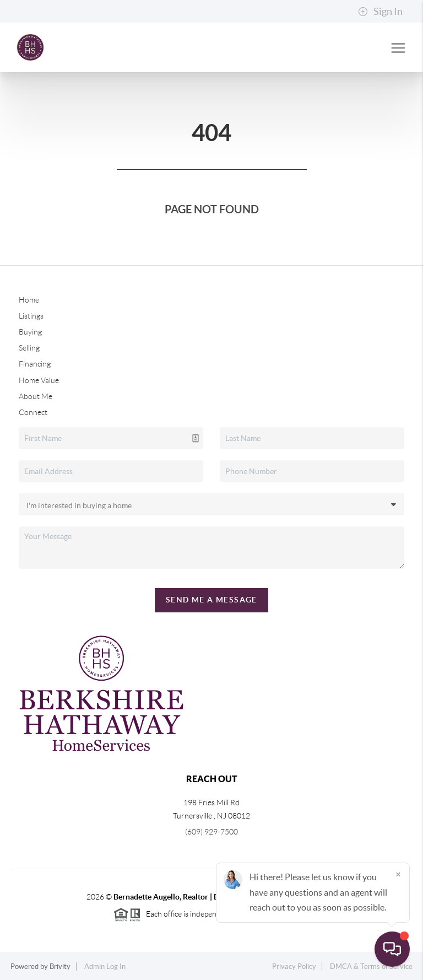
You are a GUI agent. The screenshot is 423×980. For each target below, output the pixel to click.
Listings (31, 316)
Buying (30, 332)
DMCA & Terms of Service (371, 966)
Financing (35, 364)
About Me (36, 396)
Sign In (380, 12)
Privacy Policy (294, 966)
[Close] (398, 874)
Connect (33, 412)
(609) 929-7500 (211, 832)
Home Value (39, 380)
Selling (29, 348)
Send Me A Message (211, 600)
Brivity (60, 966)
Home (29, 300)
